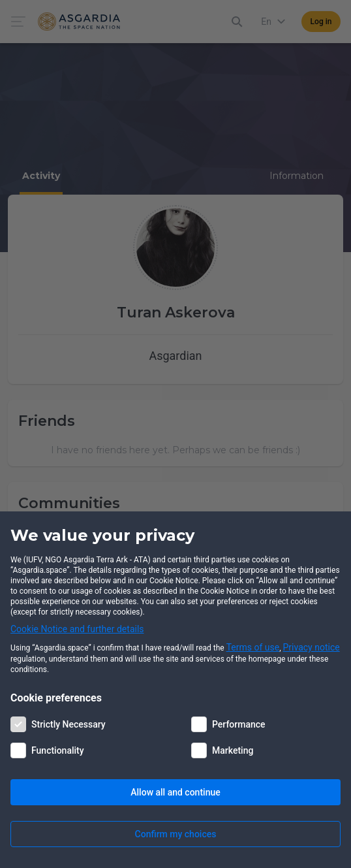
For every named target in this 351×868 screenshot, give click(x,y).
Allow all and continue (175, 792)
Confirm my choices (176, 834)
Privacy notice (312, 647)
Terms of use (253, 647)
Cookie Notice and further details (77, 629)
